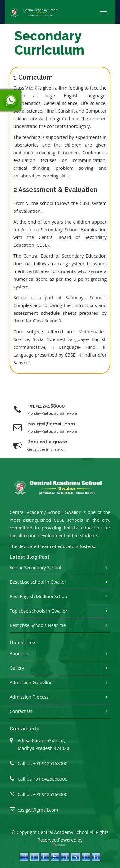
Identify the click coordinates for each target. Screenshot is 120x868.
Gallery (17, 668)
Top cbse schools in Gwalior (38, 611)
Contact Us (21, 711)
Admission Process (29, 697)
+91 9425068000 (50, 779)
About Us (19, 653)
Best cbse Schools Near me (38, 625)
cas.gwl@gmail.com (38, 810)
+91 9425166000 (50, 794)
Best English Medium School (39, 596)
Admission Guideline (31, 682)
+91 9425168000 (46, 406)
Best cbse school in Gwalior (38, 582)
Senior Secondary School (35, 567)
